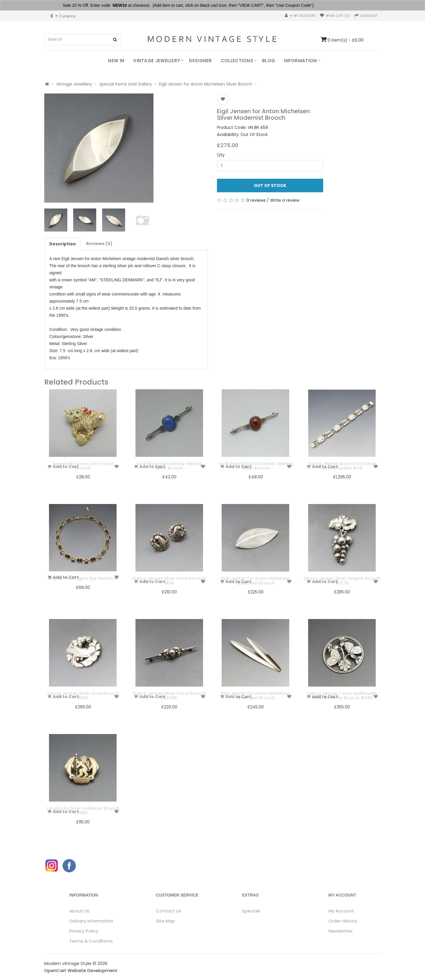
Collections (237, 61)
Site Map (165, 921)
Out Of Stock (270, 186)
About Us (79, 911)
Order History (343, 921)
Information (300, 61)
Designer (200, 61)
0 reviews (256, 200)
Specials (251, 911)
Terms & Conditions (91, 941)
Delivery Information (91, 921)
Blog (269, 61)
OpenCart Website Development (81, 970)
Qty (221, 155)
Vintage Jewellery (157, 61)
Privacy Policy (84, 931)
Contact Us (169, 911)
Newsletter (341, 931)
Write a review (285, 200)
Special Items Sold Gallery (126, 84)
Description (63, 244)
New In (116, 61)
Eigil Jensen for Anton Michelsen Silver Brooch (206, 84)
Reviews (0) (99, 244)
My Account (341, 911)
